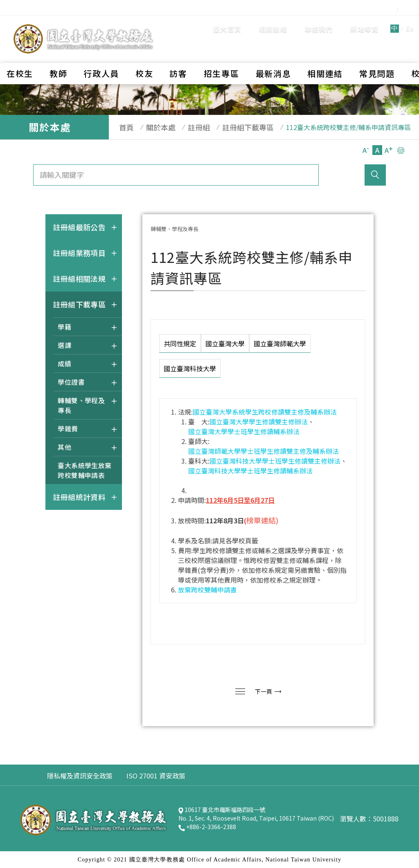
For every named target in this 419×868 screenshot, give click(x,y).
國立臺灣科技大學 (190, 368)
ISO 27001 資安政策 (156, 776)
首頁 (122, 127)
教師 (58, 51)
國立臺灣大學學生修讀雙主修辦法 (259, 422)
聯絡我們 (272, 22)
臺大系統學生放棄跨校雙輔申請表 (85, 470)
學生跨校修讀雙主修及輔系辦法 (291, 412)
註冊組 (187, 127)
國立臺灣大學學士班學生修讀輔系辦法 (244, 431)
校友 (144, 51)
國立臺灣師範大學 (280, 343)
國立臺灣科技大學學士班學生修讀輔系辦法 (250, 471)
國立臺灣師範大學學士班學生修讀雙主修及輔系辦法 (264, 451)
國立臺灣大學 (225, 343)
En (363, 22)
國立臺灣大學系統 (219, 412)
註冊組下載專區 (232, 127)
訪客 (178, 51)
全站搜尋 (394, 22)
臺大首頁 (180, 22)
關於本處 (153, 127)
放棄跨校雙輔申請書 (207, 590)
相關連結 (226, 22)
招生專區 (222, 51)
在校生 (20, 51)
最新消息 (274, 51)
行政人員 (101, 51)
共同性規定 (180, 343)
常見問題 (377, 51)
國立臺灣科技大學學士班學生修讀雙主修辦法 (275, 461)
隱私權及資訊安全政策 (80, 776)
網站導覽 (317, 22)
